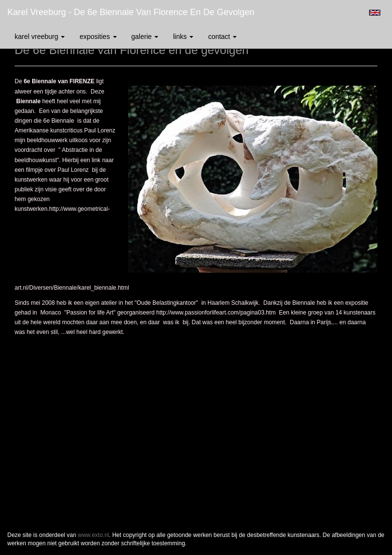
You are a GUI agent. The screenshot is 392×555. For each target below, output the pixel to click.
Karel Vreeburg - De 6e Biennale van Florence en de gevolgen (131, 12)
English (375, 13)
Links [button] (183, 37)
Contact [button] (222, 37)
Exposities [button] (98, 37)
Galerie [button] (145, 37)
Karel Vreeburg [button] (40, 37)
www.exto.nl (93, 535)
